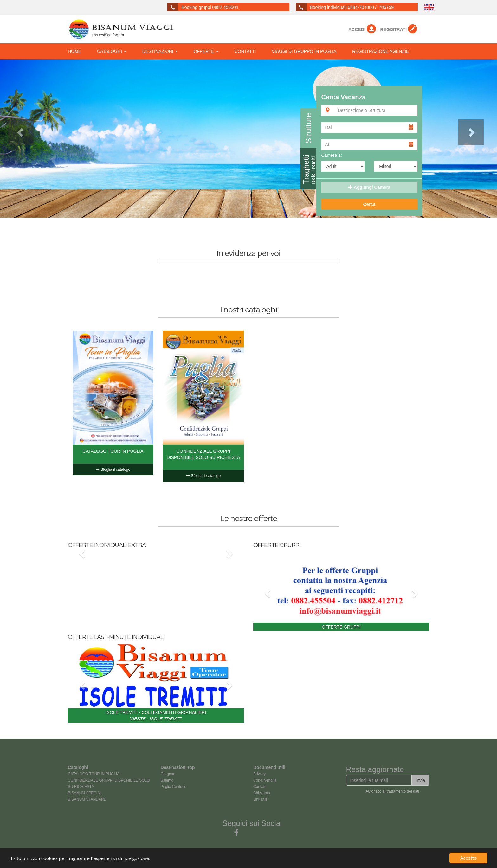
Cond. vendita (265, 780)
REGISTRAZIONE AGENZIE (381, 51)
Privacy (259, 774)
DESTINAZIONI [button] (160, 51)
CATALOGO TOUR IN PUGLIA (94, 774)
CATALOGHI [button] (112, 51)
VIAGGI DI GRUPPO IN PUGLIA (304, 51)
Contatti (260, 787)
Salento (167, 780)
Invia (420, 780)
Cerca (369, 204)
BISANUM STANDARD (87, 799)
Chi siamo (262, 793)
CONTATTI (245, 51)
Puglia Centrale (174, 787)
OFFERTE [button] (206, 51)
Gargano (168, 774)
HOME (74, 51)
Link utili (260, 799)
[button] (37, 138)
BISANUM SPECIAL (85, 793)
